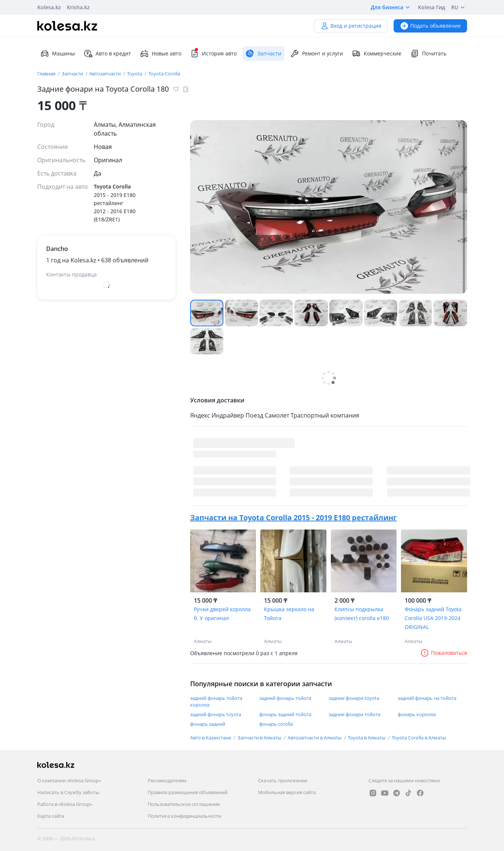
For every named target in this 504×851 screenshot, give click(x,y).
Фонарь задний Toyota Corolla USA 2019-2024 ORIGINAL (433, 618)
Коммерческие (377, 54)
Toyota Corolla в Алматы (419, 738)
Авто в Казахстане (211, 738)
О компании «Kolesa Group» (69, 780)
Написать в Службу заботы (68, 792)
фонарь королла (417, 714)
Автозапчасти (106, 74)
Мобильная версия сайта (287, 792)
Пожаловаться (444, 653)
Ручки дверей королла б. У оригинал (222, 614)
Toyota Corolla (164, 74)
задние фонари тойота (354, 714)
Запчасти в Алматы (260, 738)
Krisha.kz (78, 7)
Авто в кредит (107, 54)
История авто (213, 54)
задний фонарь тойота (285, 698)
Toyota (135, 74)
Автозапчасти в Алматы (315, 738)
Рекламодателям (167, 780)
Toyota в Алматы (367, 738)
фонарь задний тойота (285, 714)
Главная (47, 74)
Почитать (428, 54)
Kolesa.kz (49, 7)
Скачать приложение (283, 780)
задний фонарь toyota (216, 714)
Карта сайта (51, 816)
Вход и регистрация (351, 26)
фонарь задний (208, 724)
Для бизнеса (391, 7)
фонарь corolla (276, 724)
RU (459, 7)
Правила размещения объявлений (188, 792)
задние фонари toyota (354, 698)
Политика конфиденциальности (184, 816)
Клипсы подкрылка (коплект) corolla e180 (362, 614)
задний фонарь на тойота (427, 698)
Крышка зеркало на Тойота (289, 614)
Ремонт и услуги (317, 54)
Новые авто (161, 54)
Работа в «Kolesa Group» (65, 804)
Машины (58, 54)
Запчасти (73, 74)
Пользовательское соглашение (184, 804)
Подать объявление (430, 26)
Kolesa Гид (432, 7)
